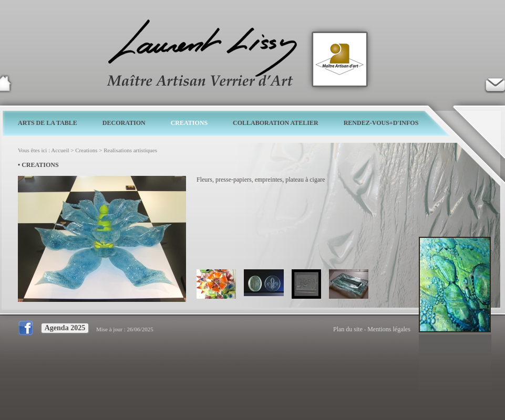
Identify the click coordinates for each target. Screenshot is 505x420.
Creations (86, 150)
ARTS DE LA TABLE (48, 123)
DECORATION (124, 123)
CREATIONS (189, 123)
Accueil (60, 150)
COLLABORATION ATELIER (276, 123)
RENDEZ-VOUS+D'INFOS (381, 123)
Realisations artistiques (130, 150)
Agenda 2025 (65, 328)
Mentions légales (389, 329)
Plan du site (348, 329)
